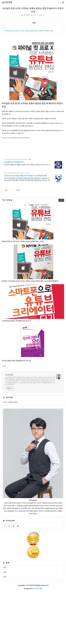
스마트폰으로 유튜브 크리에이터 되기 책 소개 (16, 321)
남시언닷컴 (9, 375)
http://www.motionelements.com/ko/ (16, 159)
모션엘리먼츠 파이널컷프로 (14, 162)
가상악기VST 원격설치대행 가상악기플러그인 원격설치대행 (25, 176)
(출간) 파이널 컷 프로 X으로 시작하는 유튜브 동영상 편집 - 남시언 (23, 241)
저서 (35, 15)
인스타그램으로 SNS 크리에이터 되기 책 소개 (16, 361)
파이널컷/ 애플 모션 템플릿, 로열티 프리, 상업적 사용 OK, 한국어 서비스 (27, 165)
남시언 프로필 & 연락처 (11, 402)
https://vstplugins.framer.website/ (15, 173)
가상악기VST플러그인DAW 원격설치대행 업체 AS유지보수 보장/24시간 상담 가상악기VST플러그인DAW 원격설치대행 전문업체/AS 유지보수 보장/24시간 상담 (27, 179)
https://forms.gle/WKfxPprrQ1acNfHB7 (16, 138)
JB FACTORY (38, 589)
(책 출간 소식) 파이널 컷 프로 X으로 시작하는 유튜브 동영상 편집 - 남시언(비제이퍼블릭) (30, 281)
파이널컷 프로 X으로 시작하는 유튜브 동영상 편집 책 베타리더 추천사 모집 (29, 31)
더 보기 (61, 200)
